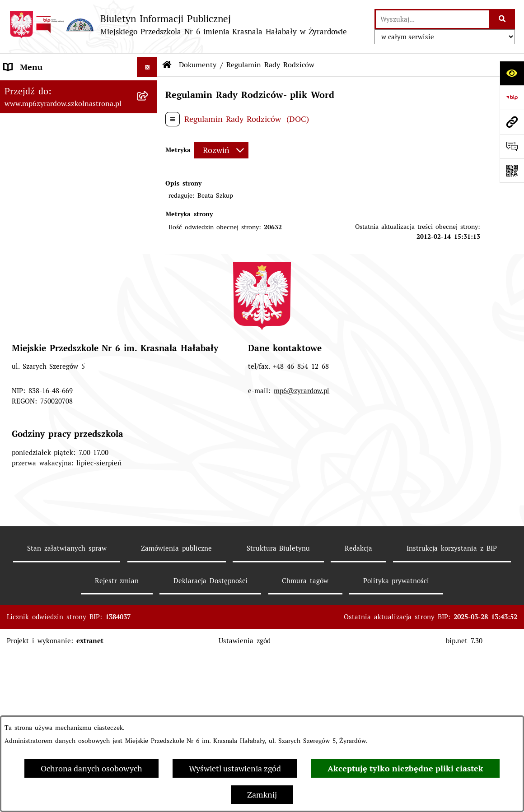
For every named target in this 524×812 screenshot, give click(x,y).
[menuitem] (79, 221)
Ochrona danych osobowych (91, 768)
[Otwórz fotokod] (512, 171)
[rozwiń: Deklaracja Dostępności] (149, 384)
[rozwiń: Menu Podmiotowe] (149, 88)
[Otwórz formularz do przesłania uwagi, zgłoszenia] (512, 146)
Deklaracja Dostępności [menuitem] (47, 384)
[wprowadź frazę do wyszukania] (432, 19)
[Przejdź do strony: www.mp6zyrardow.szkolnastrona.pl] (512, 122)
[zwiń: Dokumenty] (149, 189)
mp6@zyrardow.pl (302, 567)
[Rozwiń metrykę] (221, 150)
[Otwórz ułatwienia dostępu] (512, 73)
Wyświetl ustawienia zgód (235, 768)
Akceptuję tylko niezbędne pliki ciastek (405, 768)
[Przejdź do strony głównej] (178, 25)
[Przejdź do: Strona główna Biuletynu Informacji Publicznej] (167, 65)
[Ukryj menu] (147, 67)
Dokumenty (198, 65)
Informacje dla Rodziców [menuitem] (49, 128)
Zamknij (262, 795)
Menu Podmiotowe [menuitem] (39, 87)
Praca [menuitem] (14, 148)
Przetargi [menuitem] (21, 169)
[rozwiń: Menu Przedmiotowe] (149, 108)
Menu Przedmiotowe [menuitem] (42, 108)
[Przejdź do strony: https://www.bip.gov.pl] (512, 97)
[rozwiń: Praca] (149, 148)
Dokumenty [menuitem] (25, 189)
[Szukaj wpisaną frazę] (503, 19)
